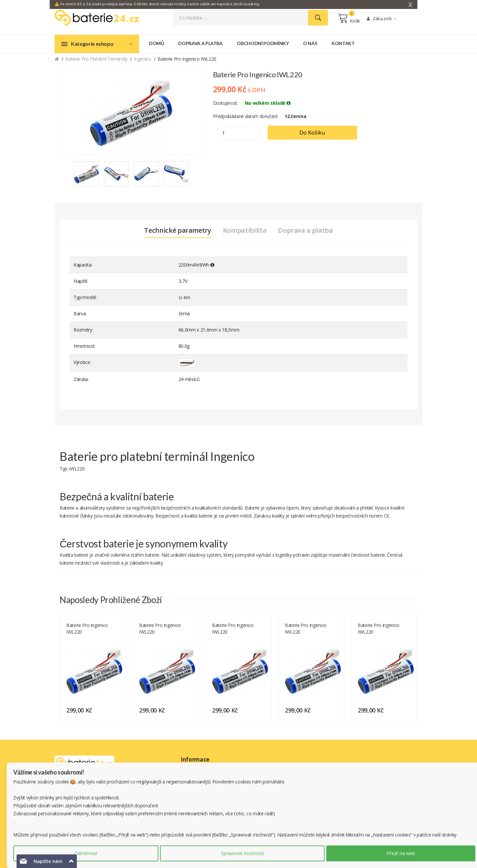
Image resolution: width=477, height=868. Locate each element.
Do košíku (312, 133)
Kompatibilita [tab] (245, 230)
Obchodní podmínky (263, 43)
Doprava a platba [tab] (305, 230)
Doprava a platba (200, 43)
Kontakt (343, 43)
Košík (349, 18)
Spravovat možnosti (242, 853)
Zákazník (381, 19)
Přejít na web (401, 853)
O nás (310, 43)
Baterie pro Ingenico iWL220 (87, 628)
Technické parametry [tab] (178, 230)
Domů (157, 43)
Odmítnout (86, 853)
